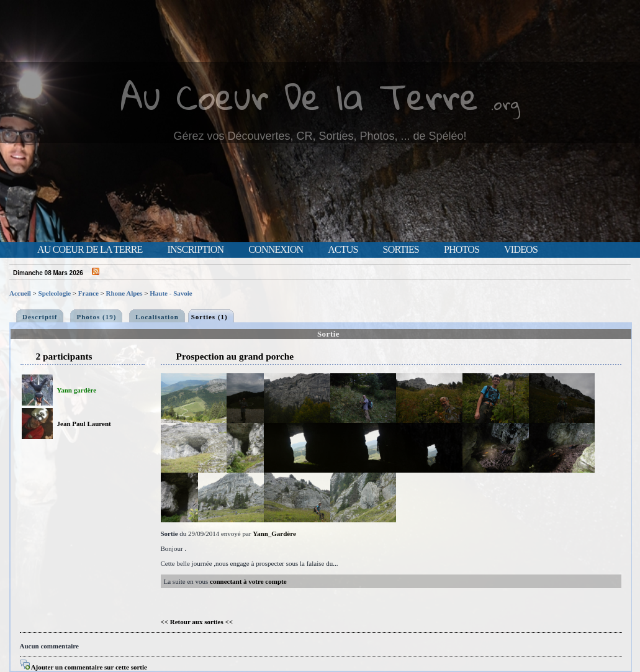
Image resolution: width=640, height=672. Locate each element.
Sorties (401, 250)
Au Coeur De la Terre (300, 96)
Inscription (195, 250)
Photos (462, 250)
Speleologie (55, 293)
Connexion (276, 250)
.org (505, 103)
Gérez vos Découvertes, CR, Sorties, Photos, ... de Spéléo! (320, 136)
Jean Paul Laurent (84, 424)
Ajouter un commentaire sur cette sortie (83, 667)
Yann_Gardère (274, 534)
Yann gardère (77, 390)
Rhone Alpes (124, 293)
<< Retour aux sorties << (197, 622)
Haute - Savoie (171, 293)
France (88, 293)
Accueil (20, 293)
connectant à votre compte (248, 581)
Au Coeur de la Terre (90, 250)
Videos (521, 250)
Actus (343, 250)
